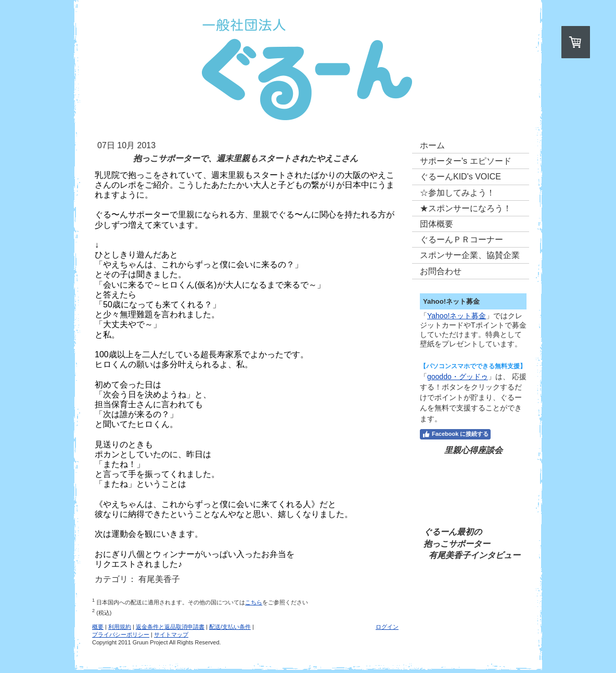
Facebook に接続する (455, 434)
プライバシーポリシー (121, 635)
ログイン (387, 627)
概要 (98, 627)
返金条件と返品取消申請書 (170, 627)
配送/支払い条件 (230, 627)
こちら (254, 602)
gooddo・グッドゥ (458, 377)
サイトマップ (171, 635)
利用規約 (120, 627)
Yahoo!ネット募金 (457, 316)
